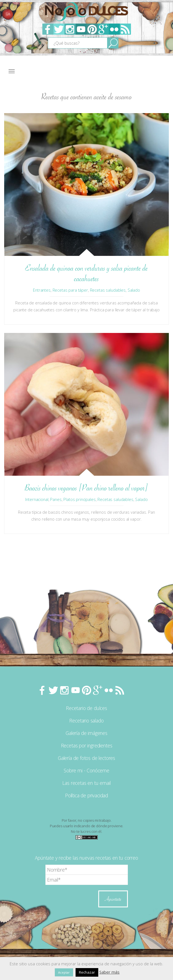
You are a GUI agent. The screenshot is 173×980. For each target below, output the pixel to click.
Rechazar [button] (87, 972)
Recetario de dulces (86, 708)
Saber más (109, 972)
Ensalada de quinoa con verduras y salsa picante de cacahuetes (86, 273)
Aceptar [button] (64, 972)
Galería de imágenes (86, 733)
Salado (134, 290)
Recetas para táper (70, 290)
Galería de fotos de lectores (86, 758)
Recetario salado (86, 721)
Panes (56, 499)
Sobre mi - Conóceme (86, 770)
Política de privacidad (86, 795)
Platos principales (79, 499)
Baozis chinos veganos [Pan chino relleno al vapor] (86, 488)
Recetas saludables (108, 290)
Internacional (37, 499)
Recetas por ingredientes (87, 745)
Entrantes (42, 290)
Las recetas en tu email (86, 783)
